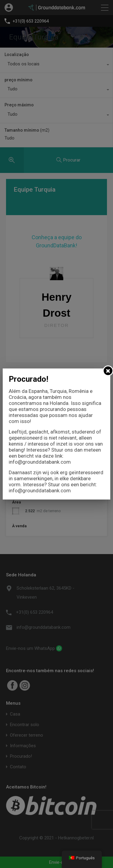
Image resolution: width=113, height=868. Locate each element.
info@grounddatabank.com (40, 462)
